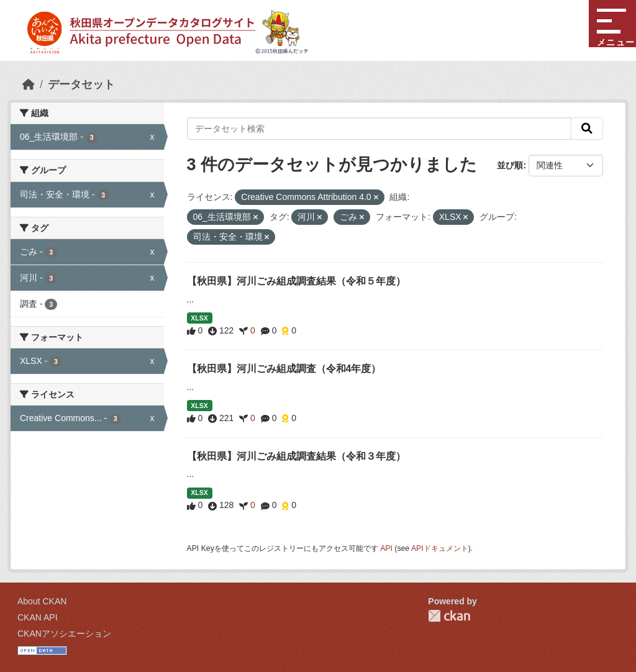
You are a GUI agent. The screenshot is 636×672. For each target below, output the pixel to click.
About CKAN (42, 601)
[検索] (587, 129)
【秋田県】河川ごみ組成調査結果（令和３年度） (296, 456)
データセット (81, 84)
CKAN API (38, 617)
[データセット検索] (379, 129)
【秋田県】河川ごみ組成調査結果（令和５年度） (296, 281)
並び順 (510, 165)
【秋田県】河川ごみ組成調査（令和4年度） (284, 369)
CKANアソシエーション (64, 633)
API (386, 548)
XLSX (199, 318)
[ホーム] (29, 84)
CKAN (449, 616)
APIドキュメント (440, 548)
